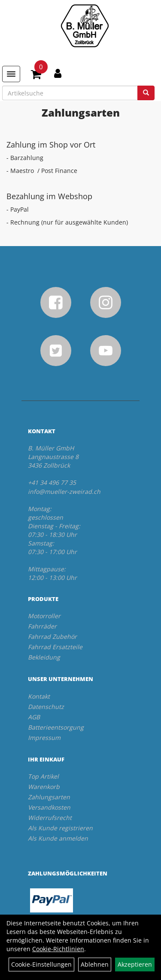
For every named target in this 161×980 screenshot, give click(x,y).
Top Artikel (43, 776)
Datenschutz (46, 707)
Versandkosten (49, 807)
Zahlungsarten (49, 797)
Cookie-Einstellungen (41, 964)
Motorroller (44, 616)
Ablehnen (95, 964)
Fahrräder (42, 626)
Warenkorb (44, 787)
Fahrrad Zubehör (52, 636)
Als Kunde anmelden (58, 838)
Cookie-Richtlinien (58, 949)
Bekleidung (44, 657)
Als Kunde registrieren (60, 828)
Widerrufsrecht (50, 818)
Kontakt (39, 696)
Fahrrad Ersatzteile (55, 647)
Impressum (44, 738)
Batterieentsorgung (56, 727)
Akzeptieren (135, 964)
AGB (34, 717)
